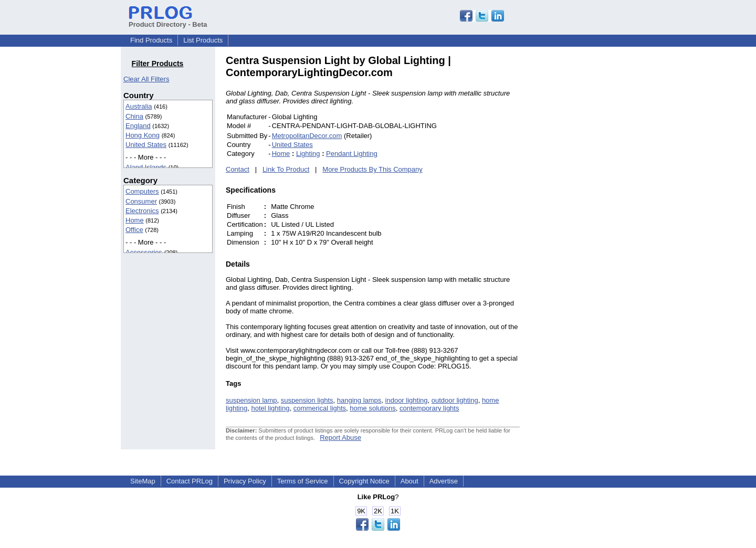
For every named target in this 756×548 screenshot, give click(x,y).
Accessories (144, 252)
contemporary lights (429, 408)
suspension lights (307, 400)
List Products (203, 40)
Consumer (141, 201)
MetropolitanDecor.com (307, 136)
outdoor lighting (455, 400)
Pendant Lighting (352, 154)
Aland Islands (146, 167)
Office (134, 230)
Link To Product (286, 169)
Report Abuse (340, 438)
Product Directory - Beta (168, 20)
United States (146, 145)
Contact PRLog (190, 481)
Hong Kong (143, 135)
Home (135, 220)
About (409, 481)
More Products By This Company (372, 169)
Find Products (151, 40)
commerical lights (320, 408)
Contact (238, 169)
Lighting (308, 154)
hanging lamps (359, 400)
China (134, 116)
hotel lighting (270, 408)
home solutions (372, 408)
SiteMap (143, 481)
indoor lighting (407, 400)
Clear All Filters (146, 79)
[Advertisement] (591, 212)
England (138, 126)
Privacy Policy (245, 481)
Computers (142, 191)
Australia (139, 106)
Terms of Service (303, 481)
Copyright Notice (364, 481)
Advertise (444, 481)
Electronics (142, 211)
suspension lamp (251, 400)
